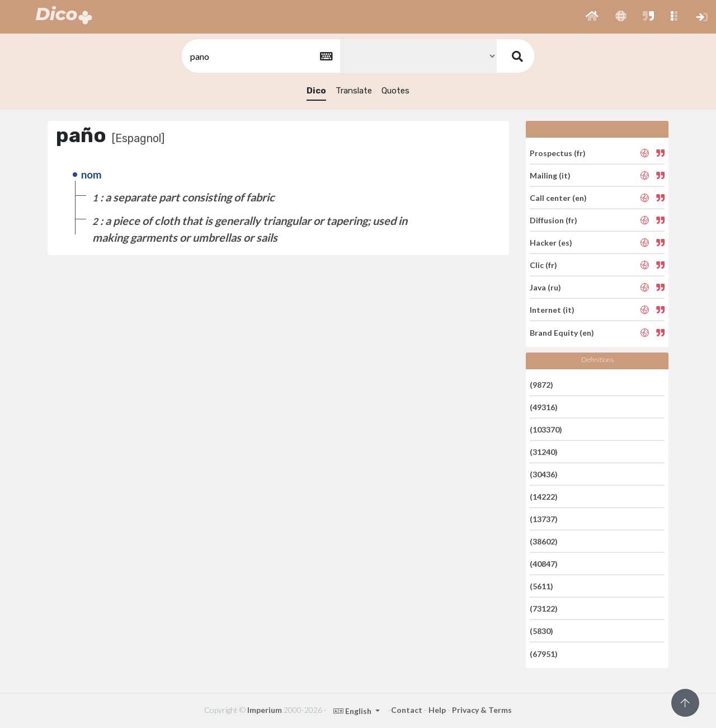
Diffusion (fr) (554, 220)
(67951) (544, 653)
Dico (316, 91)
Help (437, 710)
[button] (592, 17)
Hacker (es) (551, 243)
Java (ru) (545, 287)
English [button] (353, 711)
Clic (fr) (543, 265)
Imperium (265, 710)
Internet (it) (552, 310)
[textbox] (260, 56)
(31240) (544, 452)
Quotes (395, 91)
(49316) (544, 407)
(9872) (541, 384)
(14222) (544, 497)
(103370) (546, 429)
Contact (407, 710)
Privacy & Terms (482, 710)
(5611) (541, 586)
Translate (354, 91)
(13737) (544, 519)
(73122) (544, 609)
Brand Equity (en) (562, 332)
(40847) (544, 564)
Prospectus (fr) (558, 152)
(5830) (541, 631)
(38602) (544, 541)
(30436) (544, 474)
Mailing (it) (550, 175)
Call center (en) (558, 198)
